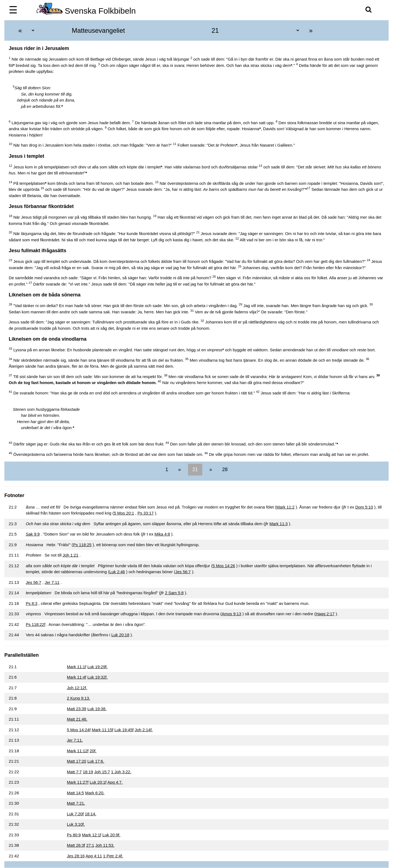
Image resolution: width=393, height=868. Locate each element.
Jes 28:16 (76, 856)
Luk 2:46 (117, 572)
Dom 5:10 (364, 507)
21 (195, 469)
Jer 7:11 (52, 582)
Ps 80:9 (74, 835)
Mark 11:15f (102, 730)
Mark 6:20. (95, 793)
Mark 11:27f (78, 782)
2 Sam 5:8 (174, 593)
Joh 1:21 (70, 555)
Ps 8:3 (32, 603)
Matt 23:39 (77, 709)
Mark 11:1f (77, 667)
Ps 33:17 (146, 513)
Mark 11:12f (78, 751)
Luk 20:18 (120, 635)
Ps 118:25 (82, 545)
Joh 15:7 (102, 772)
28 (224, 469)
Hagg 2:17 (325, 614)
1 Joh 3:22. (121, 772)
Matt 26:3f (76, 845)
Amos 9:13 (231, 614)
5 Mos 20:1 (124, 513)
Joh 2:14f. (144, 730)
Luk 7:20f (75, 814)
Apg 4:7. (115, 782)
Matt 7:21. (76, 803)
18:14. (91, 814)
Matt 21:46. (77, 719)
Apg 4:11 (94, 856)
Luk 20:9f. (111, 835)
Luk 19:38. (97, 709)
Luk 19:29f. (97, 667)
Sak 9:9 (33, 534)
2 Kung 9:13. (78, 698)
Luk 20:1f (98, 782)
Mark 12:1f (92, 835)
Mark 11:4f (77, 677)
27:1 (90, 845)
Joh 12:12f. (77, 688)
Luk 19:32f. (97, 677)
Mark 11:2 (285, 507)
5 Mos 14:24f (79, 730)
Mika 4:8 (162, 534)
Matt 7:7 (74, 772)
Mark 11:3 (279, 524)
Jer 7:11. (75, 740)
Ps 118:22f (35, 624)
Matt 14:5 (75, 793)
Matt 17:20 (77, 761)
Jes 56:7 (183, 572)
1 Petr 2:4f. (113, 856)
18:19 (88, 772)
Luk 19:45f (124, 730)
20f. (93, 751)
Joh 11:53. (105, 845)
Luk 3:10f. (76, 824)
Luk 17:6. (96, 761)
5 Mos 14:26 (224, 566)
